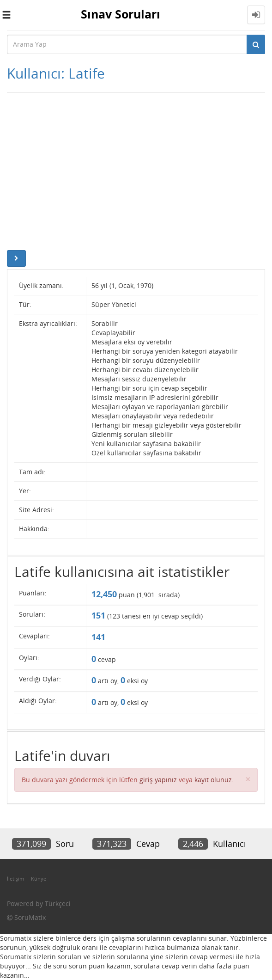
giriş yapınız (158, 780)
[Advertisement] (136, 171)
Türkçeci (58, 903)
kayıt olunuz (213, 780)
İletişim (15, 879)
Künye (39, 879)
